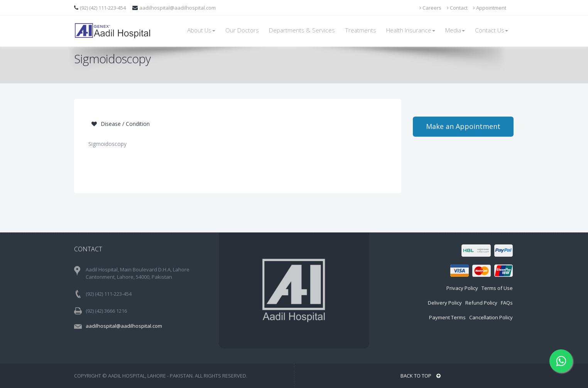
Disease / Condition (121, 124)
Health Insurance (411, 30)
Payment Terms (447, 317)
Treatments (361, 30)
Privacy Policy (462, 288)
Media (455, 30)
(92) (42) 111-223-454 (103, 8)
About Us (201, 30)
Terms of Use (497, 288)
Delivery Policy (445, 303)
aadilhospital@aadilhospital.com (177, 8)
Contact (457, 8)
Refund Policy (481, 303)
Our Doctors (242, 30)
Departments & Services (302, 30)
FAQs (507, 303)
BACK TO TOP (421, 376)
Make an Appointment (463, 126)
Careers (430, 8)
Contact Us (492, 30)
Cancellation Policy (491, 317)
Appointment (490, 8)
